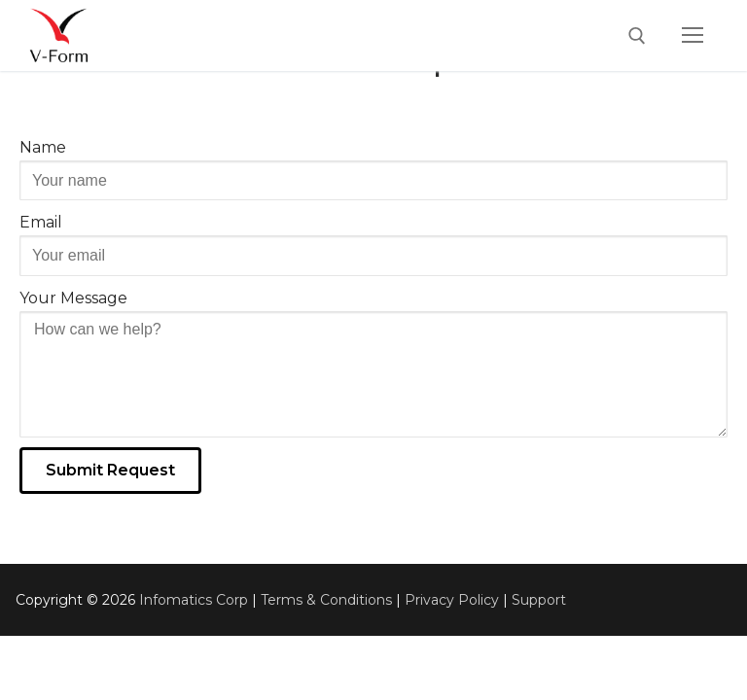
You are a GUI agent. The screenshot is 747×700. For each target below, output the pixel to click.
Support (539, 600)
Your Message (73, 298)
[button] (110, 471)
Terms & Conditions (326, 600)
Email (41, 222)
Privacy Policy (452, 600)
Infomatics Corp (194, 600)
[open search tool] (637, 36)
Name (43, 147)
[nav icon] (693, 36)
